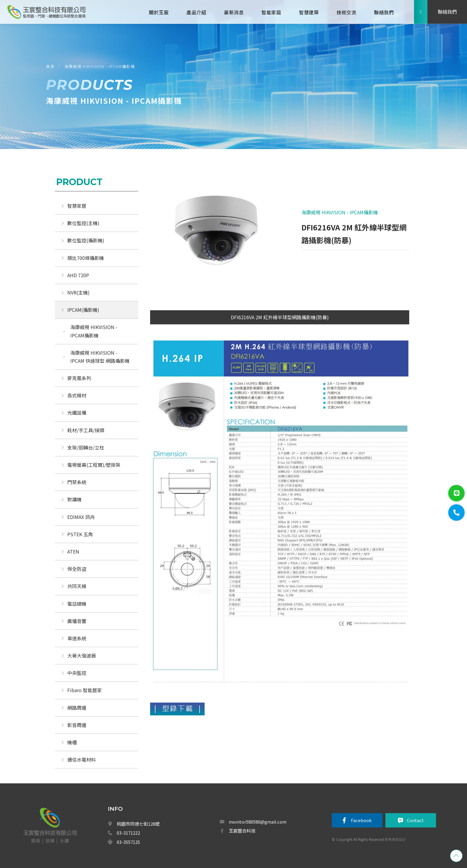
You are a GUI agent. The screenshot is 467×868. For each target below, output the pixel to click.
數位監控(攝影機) (86, 240)
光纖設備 (77, 413)
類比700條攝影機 (86, 258)
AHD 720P (78, 275)
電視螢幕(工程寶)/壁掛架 (94, 465)
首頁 (50, 66)
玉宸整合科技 (242, 831)
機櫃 (72, 742)
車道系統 (77, 638)
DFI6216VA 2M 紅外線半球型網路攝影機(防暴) (280, 317)
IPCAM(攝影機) (83, 310)
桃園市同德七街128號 (138, 824)
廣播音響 (77, 621)
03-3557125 (128, 842)
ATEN (73, 551)
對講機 (74, 499)
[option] (215, 235)
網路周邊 (77, 708)
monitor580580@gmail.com (258, 822)
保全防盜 (77, 569)
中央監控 (77, 673)
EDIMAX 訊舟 (81, 517)
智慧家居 (77, 206)
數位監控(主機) (83, 223)
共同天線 (77, 586)
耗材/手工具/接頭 (86, 430)
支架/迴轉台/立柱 (86, 447)
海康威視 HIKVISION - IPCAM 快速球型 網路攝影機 (100, 357)
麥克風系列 (79, 378)
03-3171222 (128, 833)
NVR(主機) (78, 292)
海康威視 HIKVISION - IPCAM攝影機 (100, 66)
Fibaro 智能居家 (85, 690)
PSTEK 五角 (80, 534)
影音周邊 (77, 725)
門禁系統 (77, 482)
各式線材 (77, 395)
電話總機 (77, 604)
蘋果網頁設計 (395, 839)
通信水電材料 (82, 759)
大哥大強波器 (82, 655)
